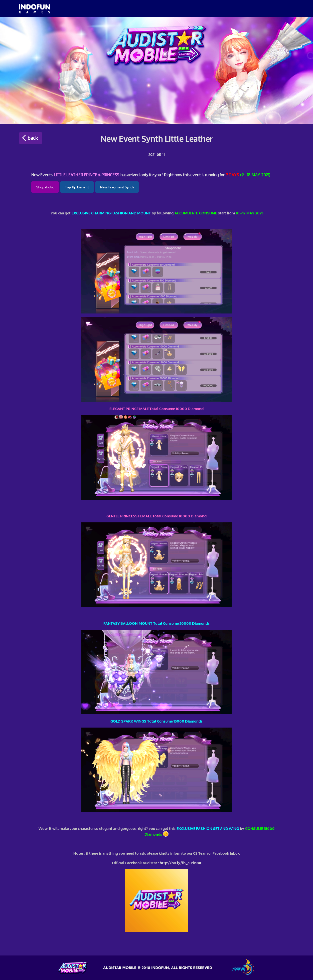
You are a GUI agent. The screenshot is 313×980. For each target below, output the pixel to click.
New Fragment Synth (117, 187)
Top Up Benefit (77, 187)
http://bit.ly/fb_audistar (181, 863)
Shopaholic (45, 187)
